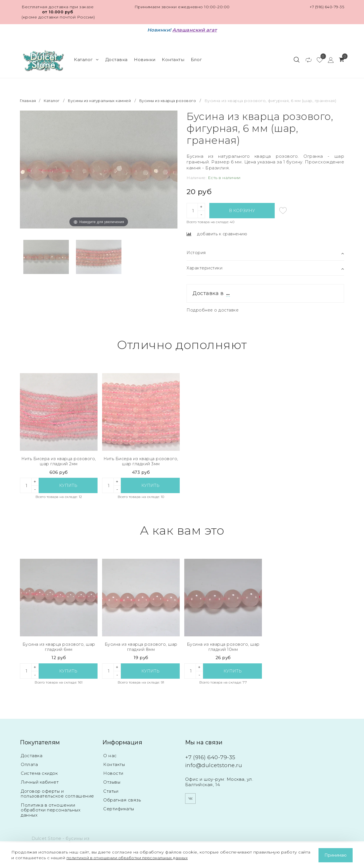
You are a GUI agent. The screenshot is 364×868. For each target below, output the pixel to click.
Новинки (145, 57)
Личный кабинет (40, 786)
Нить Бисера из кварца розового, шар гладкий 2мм (59, 463)
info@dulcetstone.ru (217, 768)
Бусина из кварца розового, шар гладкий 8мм (141, 650)
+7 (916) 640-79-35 (325, 7)
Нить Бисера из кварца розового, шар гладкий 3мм (141, 463)
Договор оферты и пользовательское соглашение (57, 798)
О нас (110, 759)
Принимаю (336, 855)
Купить (68, 488)
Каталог (86, 57)
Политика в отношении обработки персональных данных (51, 815)
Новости (113, 777)
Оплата (29, 768)
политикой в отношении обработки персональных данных (131, 858)
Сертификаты (119, 814)
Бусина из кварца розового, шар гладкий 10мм (223, 650)
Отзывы (112, 786)
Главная (29, 95)
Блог (197, 57)
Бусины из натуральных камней (105, 95)
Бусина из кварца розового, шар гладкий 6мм (59, 650)
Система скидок (40, 777)
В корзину (242, 211)
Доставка (116, 57)
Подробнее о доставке (214, 311)
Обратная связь (122, 804)
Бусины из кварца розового (178, 95)
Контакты (173, 57)
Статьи (111, 795)
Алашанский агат (195, 30)
